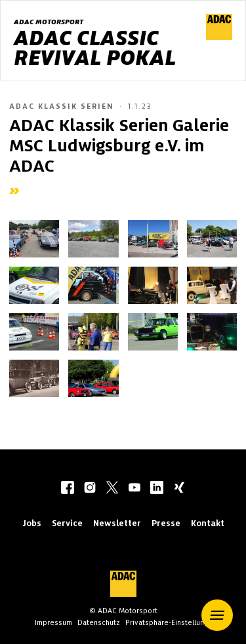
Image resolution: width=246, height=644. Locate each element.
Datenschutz (99, 622)
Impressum (53, 622)
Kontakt (208, 523)
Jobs (32, 523)
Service (67, 523)
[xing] (179, 489)
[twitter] (112, 489)
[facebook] (68, 489)
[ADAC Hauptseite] (219, 37)
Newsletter (117, 523)
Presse (166, 523)
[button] (217, 615)
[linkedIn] (157, 489)
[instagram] (90, 489)
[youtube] (134, 489)
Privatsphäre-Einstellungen (171, 622)
